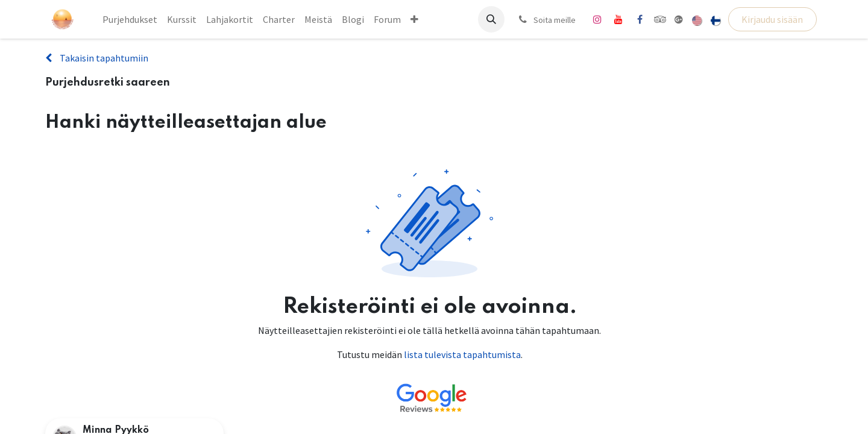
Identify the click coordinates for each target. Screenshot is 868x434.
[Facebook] (640, 19)
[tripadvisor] (660, 19)
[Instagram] (597, 19)
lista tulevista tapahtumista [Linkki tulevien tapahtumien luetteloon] (462, 354)
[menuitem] (130, 19)
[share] (679, 19)
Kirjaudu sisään (772, 19)
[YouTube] (618, 19)
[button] (491, 19)
